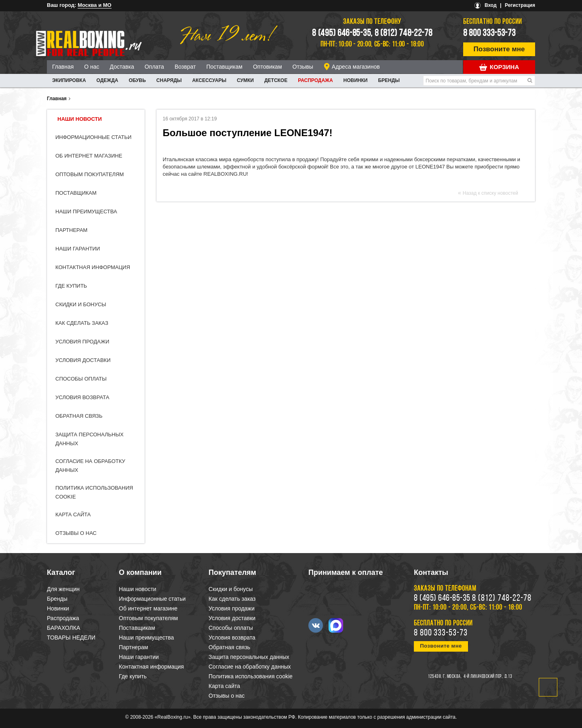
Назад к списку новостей (490, 193)
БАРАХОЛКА (63, 628)
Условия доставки (83, 360)
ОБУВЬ (137, 80)
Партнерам (71, 230)
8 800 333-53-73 (489, 34)
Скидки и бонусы (81, 304)
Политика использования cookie (251, 676)
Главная (63, 67)
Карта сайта (73, 514)
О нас (92, 67)
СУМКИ (245, 80)
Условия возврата (82, 397)
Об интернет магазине (89, 156)
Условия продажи (82, 342)
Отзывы (303, 67)
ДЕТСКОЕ (276, 80)
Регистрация (520, 5)
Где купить (71, 286)
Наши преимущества (86, 211)
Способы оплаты (81, 379)
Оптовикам (268, 67)
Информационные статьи (93, 137)
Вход (491, 5)
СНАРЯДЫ (169, 80)
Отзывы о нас (76, 533)
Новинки (356, 80)
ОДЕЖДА (108, 80)
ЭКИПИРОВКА (69, 80)
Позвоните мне (499, 49)
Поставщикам (224, 67)
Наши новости (80, 119)
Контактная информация (93, 267)
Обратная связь (79, 416)
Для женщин (63, 589)
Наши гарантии (78, 249)
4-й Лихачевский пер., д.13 (488, 677)
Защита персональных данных (249, 657)
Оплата (154, 67)
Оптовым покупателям (90, 174)
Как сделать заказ (82, 323)
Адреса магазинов (356, 67)
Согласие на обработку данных (250, 667)
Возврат (185, 67)
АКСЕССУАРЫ (209, 80)
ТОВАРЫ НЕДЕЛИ (71, 638)
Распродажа (315, 80)
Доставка (122, 67)
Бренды (389, 80)
